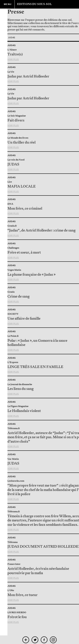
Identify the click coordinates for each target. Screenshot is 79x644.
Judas (12, 45)
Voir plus (13, 59)
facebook (44, 640)
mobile (26, 640)
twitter (35, 640)
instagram (53, 640)
